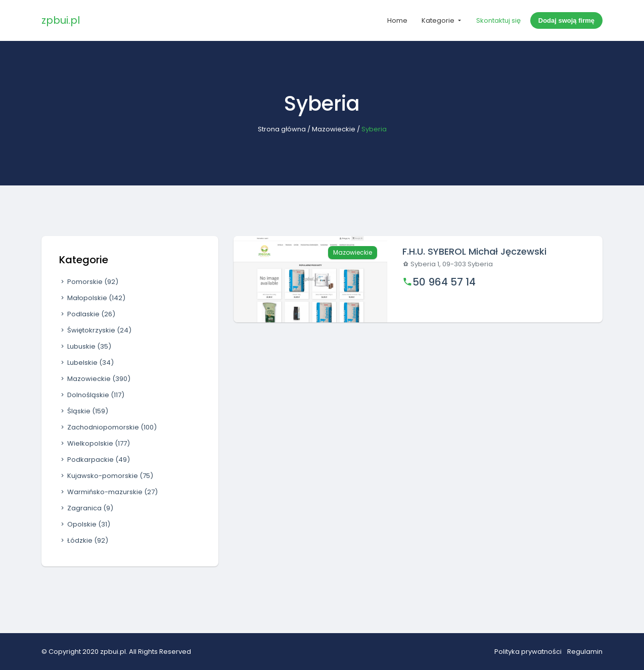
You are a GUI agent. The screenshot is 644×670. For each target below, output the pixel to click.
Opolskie (85, 524)
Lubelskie (86, 363)
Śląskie (84, 411)
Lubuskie (85, 346)
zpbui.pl (61, 20)
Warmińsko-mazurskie (108, 492)
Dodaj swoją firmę (566, 20)
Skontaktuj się (498, 20)
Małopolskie (92, 298)
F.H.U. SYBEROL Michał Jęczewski (474, 251)
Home (397, 20)
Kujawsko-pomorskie (106, 476)
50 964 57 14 (444, 282)
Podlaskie (87, 314)
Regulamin (585, 652)
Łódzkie (84, 540)
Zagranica (86, 508)
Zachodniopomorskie (108, 427)
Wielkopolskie (95, 443)
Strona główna (282, 129)
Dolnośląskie (92, 395)
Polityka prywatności (528, 652)
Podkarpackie (95, 460)
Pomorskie (89, 282)
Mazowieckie (334, 129)
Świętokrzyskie (95, 330)
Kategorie (439, 20)
